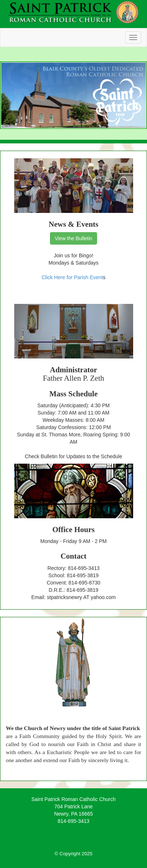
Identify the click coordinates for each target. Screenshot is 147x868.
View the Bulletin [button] (73, 238)
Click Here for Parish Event (72, 277)
